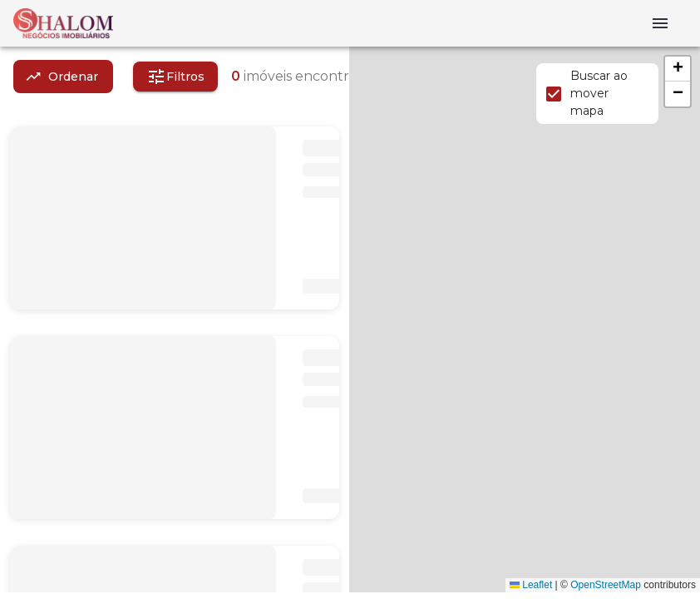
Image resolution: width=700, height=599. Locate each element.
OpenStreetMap (606, 585)
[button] (678, 69)
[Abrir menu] (660, 23)
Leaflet (531, 585)
